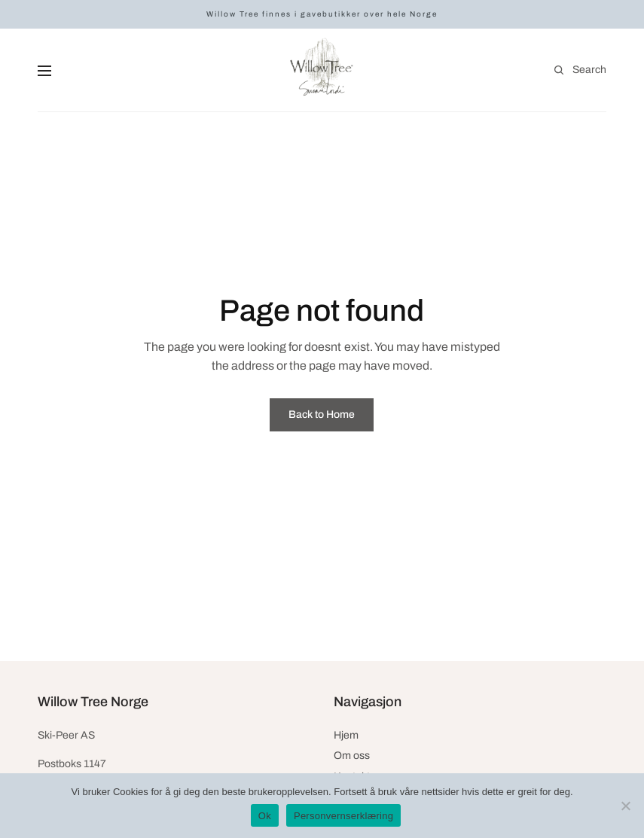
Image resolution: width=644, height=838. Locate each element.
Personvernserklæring (343, 816)
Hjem (346, 735)
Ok (265, 816)
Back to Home (322, 414)
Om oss (352, 756)
